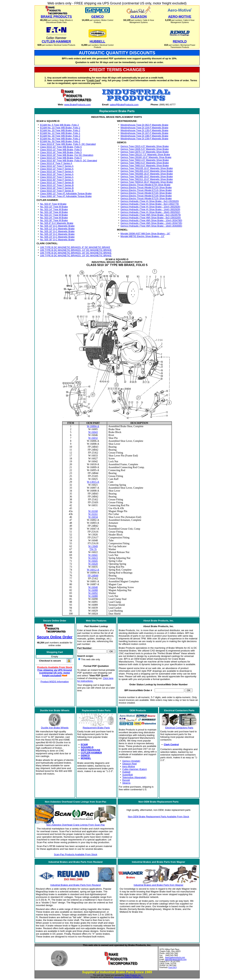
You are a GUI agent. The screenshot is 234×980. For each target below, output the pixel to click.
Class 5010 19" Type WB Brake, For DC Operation (67, 155)
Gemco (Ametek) (131, 761)
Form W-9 (172, 967)
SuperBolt (128, 775)
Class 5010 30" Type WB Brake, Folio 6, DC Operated (68, 161)
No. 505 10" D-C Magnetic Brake (57, 226)
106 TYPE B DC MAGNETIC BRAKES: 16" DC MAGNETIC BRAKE (76, 253)
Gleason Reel (130, 764)
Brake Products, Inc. (133, 975)
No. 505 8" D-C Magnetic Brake (57, 223)
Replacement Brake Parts (96, 728)
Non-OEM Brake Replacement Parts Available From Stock (158, 817)
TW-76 (93, 549)
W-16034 (93, 517)
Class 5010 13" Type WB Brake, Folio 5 (61, 150)
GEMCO (85, 755)
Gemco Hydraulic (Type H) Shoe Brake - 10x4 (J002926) (150, 207)
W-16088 (93, 590)
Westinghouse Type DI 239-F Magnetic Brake (144, 139)
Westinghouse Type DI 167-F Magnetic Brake (144, 133)
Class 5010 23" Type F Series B (57, 191)
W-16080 (93, 596)
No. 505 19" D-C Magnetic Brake (57, 234)
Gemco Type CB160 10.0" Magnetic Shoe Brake (146, 157)
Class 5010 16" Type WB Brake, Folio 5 (61, 152)
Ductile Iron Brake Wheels (55, 728)
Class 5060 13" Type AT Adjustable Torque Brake (66, 193)
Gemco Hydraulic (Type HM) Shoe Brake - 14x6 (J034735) (151, 223)
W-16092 (93, 593)
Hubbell (126, 772)
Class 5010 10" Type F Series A (57, 166)
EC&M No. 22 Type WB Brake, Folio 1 (60, 133)
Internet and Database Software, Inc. (129, 977)
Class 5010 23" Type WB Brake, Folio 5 (61, 158)
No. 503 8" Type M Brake (53, 204)
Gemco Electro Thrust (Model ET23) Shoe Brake (146, 198)
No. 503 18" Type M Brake (54, 212)
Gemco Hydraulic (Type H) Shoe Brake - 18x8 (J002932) (150, 212)
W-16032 (93, 438)
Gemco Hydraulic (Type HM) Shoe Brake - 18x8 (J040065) (151, 226)
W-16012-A (93, 570)
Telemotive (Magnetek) (134, 777)
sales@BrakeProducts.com (124, 105)
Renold (126, 780)
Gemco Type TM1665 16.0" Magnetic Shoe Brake (147, 174)
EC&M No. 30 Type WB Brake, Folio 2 (60, 136)
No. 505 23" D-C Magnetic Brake (57, 237)
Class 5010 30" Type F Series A (57, 180)
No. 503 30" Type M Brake (54, 220)
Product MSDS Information (55, 682)
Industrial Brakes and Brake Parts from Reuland (75, 885)
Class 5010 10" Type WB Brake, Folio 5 (61, 147)
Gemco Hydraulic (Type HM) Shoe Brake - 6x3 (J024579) (151, 215)
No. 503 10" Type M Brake (54, 207)
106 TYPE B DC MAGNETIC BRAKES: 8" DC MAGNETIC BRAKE (75, 247)
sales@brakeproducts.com (176, 959)
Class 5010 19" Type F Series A (57, 174)
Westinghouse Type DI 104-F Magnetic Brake (144, 128)
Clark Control (171, 744)
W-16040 (93, 587)
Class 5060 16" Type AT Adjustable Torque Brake (66, 196)
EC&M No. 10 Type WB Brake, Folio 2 (60, 128)
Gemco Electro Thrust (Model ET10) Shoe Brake (146, 187)
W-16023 (93, 558)
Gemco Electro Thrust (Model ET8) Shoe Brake (145, 185)
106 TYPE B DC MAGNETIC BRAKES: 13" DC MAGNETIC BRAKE (76, 250)
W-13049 (93, 546)
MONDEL (86, 758)
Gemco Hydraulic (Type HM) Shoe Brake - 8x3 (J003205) (151, 218)
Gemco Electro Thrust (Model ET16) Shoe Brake (146, 193)
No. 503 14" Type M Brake (54, 209)
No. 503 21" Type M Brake (54, 215)
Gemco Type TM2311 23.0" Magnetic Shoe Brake (147, 179)
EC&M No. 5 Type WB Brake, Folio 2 (59, 125)
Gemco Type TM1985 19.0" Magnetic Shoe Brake (147, 176)
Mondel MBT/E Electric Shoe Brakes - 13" (143, 236)
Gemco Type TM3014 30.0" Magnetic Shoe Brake (147, 182)
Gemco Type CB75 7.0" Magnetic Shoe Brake (145, 152)
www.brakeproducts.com (175, 957)
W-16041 (93, 555)
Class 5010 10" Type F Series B (57, 182)
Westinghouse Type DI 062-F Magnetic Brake (144, 125)
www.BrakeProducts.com (77, 105)
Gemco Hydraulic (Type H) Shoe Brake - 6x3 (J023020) (150, 201)
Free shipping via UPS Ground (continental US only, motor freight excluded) (55, 673)
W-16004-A (93, 426)
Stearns (126, 783)
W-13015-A (93, 482)
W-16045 (93, 561)
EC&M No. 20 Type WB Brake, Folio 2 (60, 130)
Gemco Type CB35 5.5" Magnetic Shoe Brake (145, 149)
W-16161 (93, 514)
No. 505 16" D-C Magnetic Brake (57, 231)
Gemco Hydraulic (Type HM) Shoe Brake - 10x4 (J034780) (151, 220)
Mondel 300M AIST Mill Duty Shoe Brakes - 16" (145, 234)
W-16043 (93, 432)
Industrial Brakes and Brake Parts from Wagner (158, 885)
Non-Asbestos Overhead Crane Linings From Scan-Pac (76, 825)
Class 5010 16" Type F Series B (57, 188)
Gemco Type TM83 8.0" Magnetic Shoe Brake (145, 165)
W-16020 (93, 564)
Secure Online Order (55, 637)
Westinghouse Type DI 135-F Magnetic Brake (144, 130)
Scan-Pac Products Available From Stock (76, 854)
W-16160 (93, 511)
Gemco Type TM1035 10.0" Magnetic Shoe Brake (147, 168)
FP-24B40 (93, 576)
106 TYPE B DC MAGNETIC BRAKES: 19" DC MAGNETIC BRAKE (76, 255)
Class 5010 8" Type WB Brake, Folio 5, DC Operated (68, 144)
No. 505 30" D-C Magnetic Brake (57, 240)
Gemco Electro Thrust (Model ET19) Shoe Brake (146, 196)
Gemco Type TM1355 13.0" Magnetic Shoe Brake (147, 171)
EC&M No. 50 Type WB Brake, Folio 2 (60, 141)
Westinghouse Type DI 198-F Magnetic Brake (144, 136)
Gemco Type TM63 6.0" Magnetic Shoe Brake (145, 163)
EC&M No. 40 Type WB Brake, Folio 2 (60, 139)
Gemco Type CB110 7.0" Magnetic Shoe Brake (145, 154)
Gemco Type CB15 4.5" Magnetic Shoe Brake (145, 146)
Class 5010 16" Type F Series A (57, 172)
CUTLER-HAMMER (91, 753)
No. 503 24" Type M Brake (54, 218)
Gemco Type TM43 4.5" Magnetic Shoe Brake (145, 160)
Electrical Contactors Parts (179, 728)
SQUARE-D (87, 747)
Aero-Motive (129, 766)
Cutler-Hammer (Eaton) (135, 769)
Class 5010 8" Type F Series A (56, 163)
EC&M (84, 744)
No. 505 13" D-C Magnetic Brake (57, 229)
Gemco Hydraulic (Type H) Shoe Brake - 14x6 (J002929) (150, 209)
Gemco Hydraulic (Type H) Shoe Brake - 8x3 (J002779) (150, 204)
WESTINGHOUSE (91, 750)
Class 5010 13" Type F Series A (57, 169)
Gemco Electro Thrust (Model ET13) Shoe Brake (146, 190)
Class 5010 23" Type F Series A (57, 177)
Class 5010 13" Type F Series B (57, 185)
